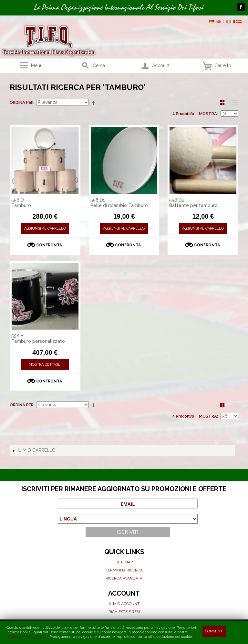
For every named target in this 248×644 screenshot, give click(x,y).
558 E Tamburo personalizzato (38, 338)
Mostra (208, 114)
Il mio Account (124, 604)
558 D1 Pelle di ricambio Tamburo (119, 203)
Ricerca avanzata (124, 578)
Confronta (49, 245)
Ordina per (22, 102)
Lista (233, 103)
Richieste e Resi (124, 612)
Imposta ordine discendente (95, 103)
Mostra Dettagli (45, 365)
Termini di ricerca (124, 570)
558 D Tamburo (21, 203)
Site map (124, 562)
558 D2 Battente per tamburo (193, 203)
